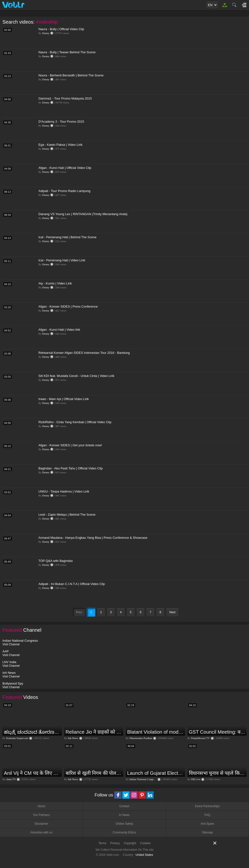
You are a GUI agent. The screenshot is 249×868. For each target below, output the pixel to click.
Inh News (73, 738)
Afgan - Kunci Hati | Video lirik (59, 330)
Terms (102, 843)
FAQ (207, 815)
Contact (124, 806)
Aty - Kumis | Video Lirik (55, 283)
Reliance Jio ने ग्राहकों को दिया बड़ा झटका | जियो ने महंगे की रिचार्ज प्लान (94, 732)
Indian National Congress (143, 779)
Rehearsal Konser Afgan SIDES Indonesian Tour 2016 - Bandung (84, 353)
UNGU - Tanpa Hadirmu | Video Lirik (64, 491)
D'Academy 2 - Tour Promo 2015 (61, 122)
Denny (46, 33)
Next (173, 612)
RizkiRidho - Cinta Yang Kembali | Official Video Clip (75, 422)
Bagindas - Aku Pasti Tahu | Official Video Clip (71, 468)
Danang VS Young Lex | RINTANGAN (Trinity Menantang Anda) (83, 214)
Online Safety (124, 824)
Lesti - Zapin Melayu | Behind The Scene (67, 515)
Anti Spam (207, 824)
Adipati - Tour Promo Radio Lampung (64, 191)
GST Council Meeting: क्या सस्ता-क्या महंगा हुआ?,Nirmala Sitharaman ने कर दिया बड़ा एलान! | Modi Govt (217, 732)
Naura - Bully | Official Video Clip (61, 29)
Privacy (115, 843)
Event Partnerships (207, 806)
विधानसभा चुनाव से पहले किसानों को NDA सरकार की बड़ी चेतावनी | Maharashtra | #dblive (217, 773)
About (41, 806)
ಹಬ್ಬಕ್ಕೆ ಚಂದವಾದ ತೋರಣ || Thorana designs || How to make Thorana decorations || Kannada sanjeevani (32, 732)
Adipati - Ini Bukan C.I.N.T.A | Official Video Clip (72, 584)
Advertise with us (41, 832)
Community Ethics (124, 832)
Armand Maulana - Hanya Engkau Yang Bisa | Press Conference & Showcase (93, 538)
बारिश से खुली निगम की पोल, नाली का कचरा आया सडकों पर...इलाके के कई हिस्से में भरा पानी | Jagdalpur (94, 773)
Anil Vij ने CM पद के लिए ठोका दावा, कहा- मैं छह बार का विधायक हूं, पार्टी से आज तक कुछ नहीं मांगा (32, 773)
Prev (79, 612)
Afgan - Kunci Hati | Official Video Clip (65, 168)
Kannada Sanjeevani (17, 738)
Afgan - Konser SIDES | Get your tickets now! (70, 445)
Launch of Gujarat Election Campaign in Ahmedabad (156, 773)
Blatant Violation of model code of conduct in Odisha (156, 732)
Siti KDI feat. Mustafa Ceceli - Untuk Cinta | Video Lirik (76, 376)
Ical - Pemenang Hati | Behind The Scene (67, 237)
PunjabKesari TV (200, 738)
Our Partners (41, 815)
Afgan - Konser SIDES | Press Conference (68, 306)
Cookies (145, 843)
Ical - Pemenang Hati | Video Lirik (62, 260)
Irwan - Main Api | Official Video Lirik (64, 399)
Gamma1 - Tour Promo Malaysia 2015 (65, 98)
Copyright (130, 843)
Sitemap (207, 832)
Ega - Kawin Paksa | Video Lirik (60, 145)
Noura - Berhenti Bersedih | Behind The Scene (71, 75)
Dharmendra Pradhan (141, 738)
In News (124, 815)
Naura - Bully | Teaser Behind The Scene (67, 52)
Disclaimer (41, 824)
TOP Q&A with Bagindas (56, 561)
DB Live (196, 779)
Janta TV (11, 779)
